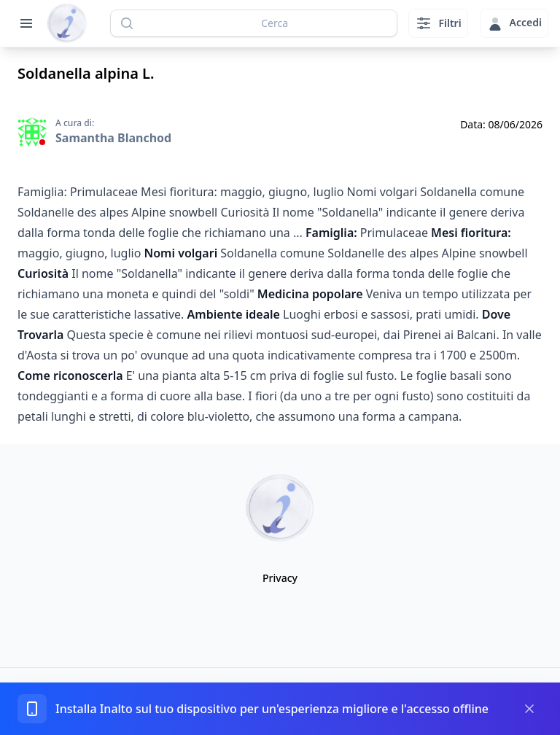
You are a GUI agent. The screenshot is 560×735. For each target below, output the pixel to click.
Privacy (280, 578)
